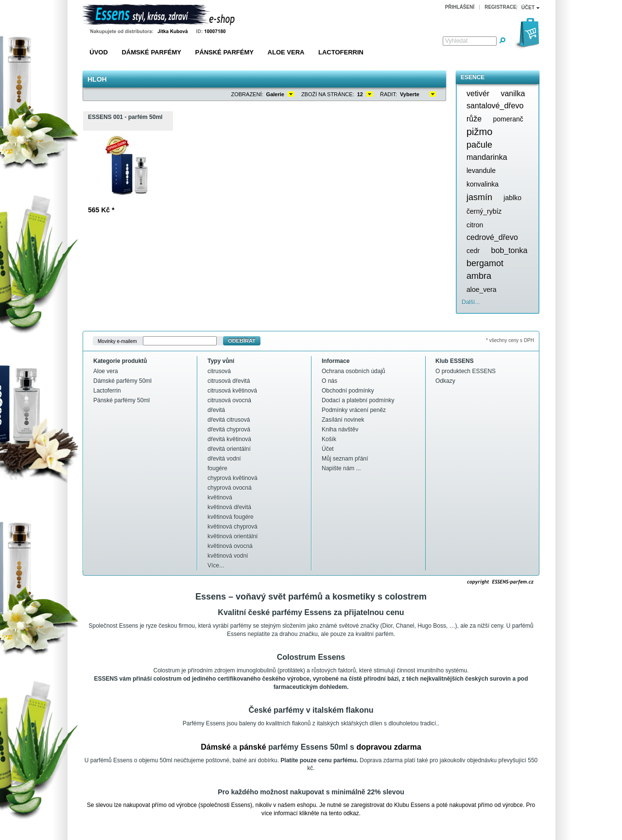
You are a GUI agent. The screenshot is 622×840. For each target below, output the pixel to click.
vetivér (478, 94)
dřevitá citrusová (229, 420)
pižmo (479, 132)
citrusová (219, 371)
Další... (471, 302)
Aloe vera (286, 52)
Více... (216, 566)
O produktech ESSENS (466, 371)
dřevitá (216, 410)
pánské (252, 747)
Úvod (99, 52)
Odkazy (445, 381)
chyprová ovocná (230, 488)
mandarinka (487, 157)
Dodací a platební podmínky (358, 400)
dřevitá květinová (229, 439)
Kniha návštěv (340, 429)
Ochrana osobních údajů (354, 371)
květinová (220, 497)
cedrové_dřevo (492, 237)
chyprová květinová (233, 478)
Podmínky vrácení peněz (354, 410)
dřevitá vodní (224, 459)
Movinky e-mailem (117, 341)
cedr (473, 251)
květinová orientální (233, 536)
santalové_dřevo (495, 106)
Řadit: (389, 94)
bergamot (485, 263)
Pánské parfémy (225, 52)
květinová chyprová (233, 527)
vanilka (513, 94)
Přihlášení (460, 7)
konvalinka (483, 184)
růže (474, 119)
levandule (481, 171)
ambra (479, 276)
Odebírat (242, 341)
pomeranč (508, 119)
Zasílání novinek (343, 420)
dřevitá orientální (229, 449)
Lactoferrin (341, 52)
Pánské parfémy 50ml (121, 400)
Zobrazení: (247, 94)
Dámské (216, 747)
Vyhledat (456, 41)
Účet (328, 449)
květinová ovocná (230, 546)
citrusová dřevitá (229, 381)
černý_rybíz (484, 211)
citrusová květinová (232, 391)
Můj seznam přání (345, 459)
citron (475, 225)
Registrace (501, 7)
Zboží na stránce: (328, 94)
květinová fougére (231, 517)
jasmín (479, 197)
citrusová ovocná (229, 400)
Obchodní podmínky (348, 391)
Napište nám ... (341, 468)
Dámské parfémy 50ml (122, 381)
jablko (512, 198)
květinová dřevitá (229, 507)
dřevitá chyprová (229, 429)
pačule (479, 145)
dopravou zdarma (389, 747)
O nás (329, 381)
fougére (217, 468)
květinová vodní (228, 556)
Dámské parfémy (151, 52)
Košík (329, 439)
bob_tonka (510, 250)
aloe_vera (482, 290)
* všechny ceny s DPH (510, 340)
